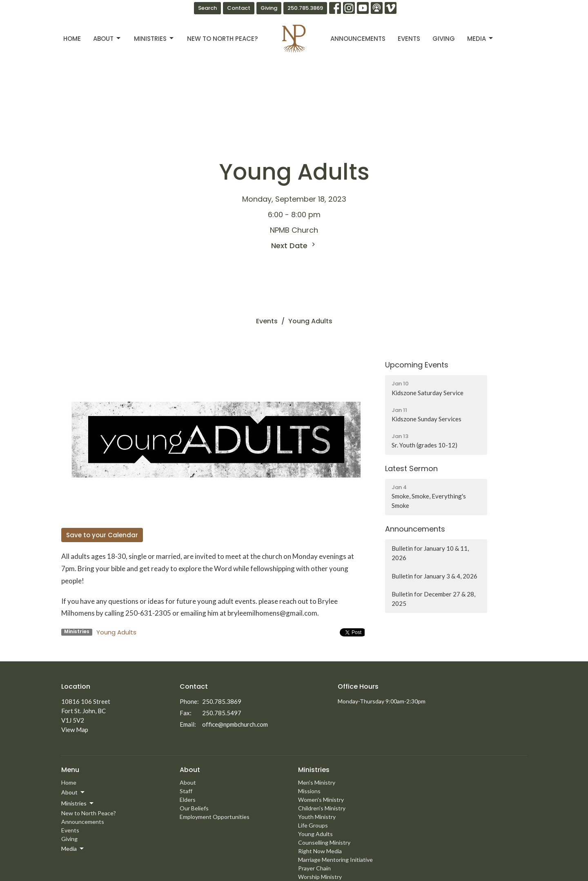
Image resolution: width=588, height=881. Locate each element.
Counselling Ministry (324, 842)
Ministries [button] (78, 803)
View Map (75, 730)
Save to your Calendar (102, 535)
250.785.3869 (305, 8)
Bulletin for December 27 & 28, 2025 (433, 599)
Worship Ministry (320, 877)
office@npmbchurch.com (235, 724)
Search (207, 8)
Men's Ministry (317, 782)
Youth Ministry (317, 817)
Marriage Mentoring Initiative (335, 860)
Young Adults (116, 632)
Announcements (358, 39)
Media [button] (73, 849)
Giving (269, 8)
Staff (186, 791)
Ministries (154, 39)
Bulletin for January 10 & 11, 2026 (430, 553)
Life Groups (313, 825)
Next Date (294, 246)
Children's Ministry (322, 808)
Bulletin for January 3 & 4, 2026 (434, 576)
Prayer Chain (314, 868)
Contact (239, 8)
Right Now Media (320, 851)
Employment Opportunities (215, 817)
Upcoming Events (417, 365)
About (107, 39)
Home (72, 39)
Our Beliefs (194, 808)
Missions (309, 791)
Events (409, 39)
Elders (188, 800)
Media (481, 39)
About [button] (73, 792)
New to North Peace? (222, 39)
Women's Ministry (321, 800)
